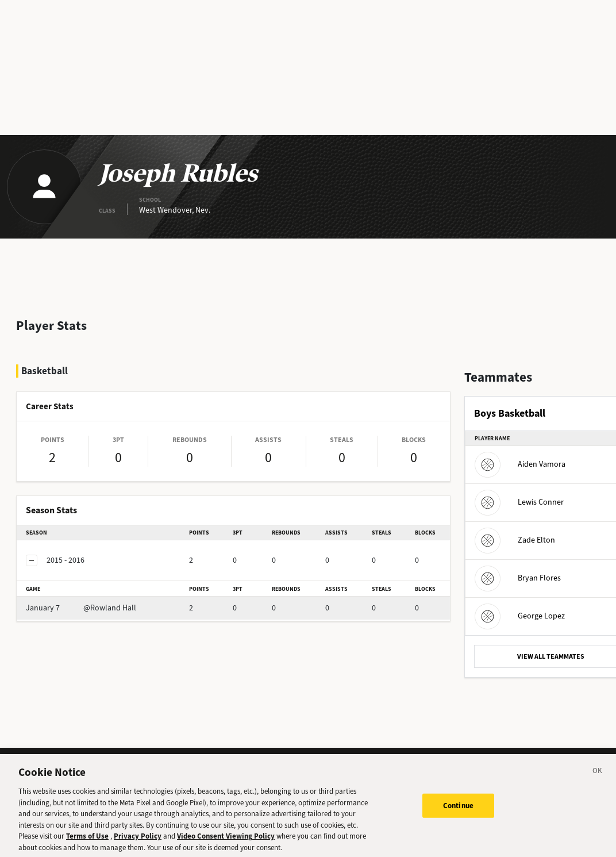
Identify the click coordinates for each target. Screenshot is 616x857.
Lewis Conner (519, 502)
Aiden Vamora (520, 464)
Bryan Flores (518, 578)
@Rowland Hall (81, 608)
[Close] (598, 779)
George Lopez (520, 616)
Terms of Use (87, 843)
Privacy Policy (138, 843)
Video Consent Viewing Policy (226, 843)
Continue (458, 812)
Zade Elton (515, 540)
